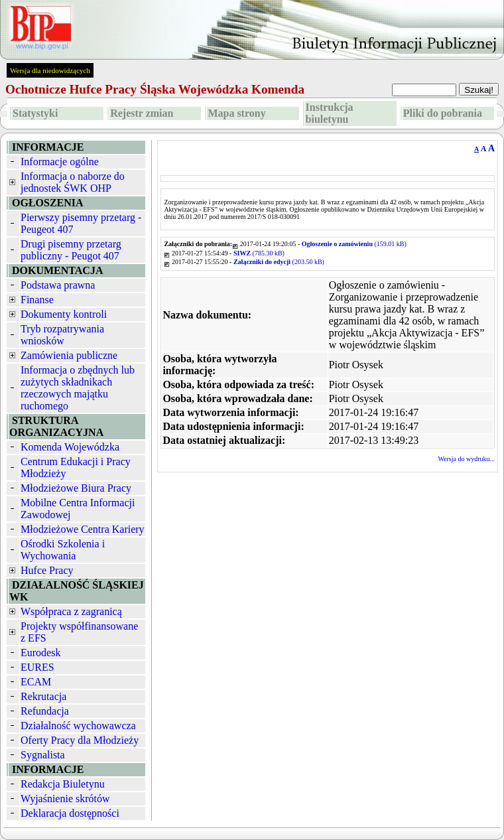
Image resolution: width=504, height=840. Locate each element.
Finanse (37, 300)
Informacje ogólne (60, 162)
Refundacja (45, 711)
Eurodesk (40, 653)
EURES (37, 667)
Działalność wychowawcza (78, 726)
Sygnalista (43, 755)
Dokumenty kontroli (64, 314)
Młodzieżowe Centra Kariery (83, 529)
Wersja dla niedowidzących (50, 70)
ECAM (36, 682)
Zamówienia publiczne (69, 355)
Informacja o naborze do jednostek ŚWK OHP (73, 182)
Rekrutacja (43, 696)
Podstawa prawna (58, 285)
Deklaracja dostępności (70, 813)
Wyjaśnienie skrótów (65, 799)
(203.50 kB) (279, 262)
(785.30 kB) (259, 253)
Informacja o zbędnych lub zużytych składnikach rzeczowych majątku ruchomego (78, 388)
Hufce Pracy (47, 570)
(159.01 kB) (354, 244)
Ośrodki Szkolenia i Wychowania (63, 550)
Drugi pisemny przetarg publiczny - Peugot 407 (71, 250)
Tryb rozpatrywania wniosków (62, 335)
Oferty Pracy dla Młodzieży (80, 740)
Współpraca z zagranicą (71, 611)
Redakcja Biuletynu (63, 784)
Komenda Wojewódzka (70, 447)
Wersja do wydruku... (466, 459)
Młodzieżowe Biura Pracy (76, 488)
